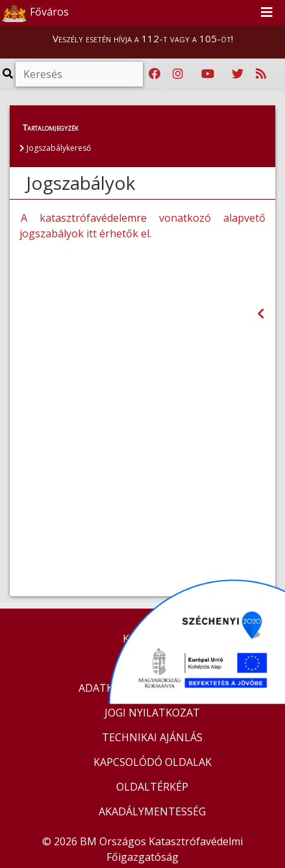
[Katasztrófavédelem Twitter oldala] (238, 74)
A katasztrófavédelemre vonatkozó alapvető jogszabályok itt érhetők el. (142, 226)
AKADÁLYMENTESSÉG (152, 811)
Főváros (35, 13)
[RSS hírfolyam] (261, 74)
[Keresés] (79, 74)
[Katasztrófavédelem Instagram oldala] (178, 74)
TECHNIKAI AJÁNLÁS (152, 737)
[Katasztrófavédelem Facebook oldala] (155, 74)
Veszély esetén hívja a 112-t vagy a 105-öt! (143, 38)
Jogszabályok (81, 183)
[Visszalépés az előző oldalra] (261, 314)
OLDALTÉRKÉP (152, 787)
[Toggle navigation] (267, 13)
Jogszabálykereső (55, 148)
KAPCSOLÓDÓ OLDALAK (153, 762)
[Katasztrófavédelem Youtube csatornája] (208, 74)
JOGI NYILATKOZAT (152, 713)
